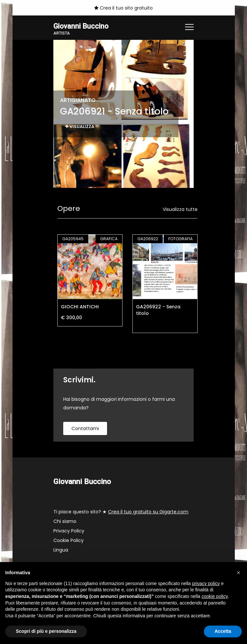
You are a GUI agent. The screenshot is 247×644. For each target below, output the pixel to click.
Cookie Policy (69, 541)
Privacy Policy (69, 531)
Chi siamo (65, 522)
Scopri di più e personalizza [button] (46, 631)
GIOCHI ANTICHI (80, 307)
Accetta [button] (223, 631)
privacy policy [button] (206, 583)
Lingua (61, 551)
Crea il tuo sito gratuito (123, 8)
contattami (85, 429)
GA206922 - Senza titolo (158, 310)
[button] (238, 573)
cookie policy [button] (215, 596)
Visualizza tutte (180, 210)
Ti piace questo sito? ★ (121, 512)
